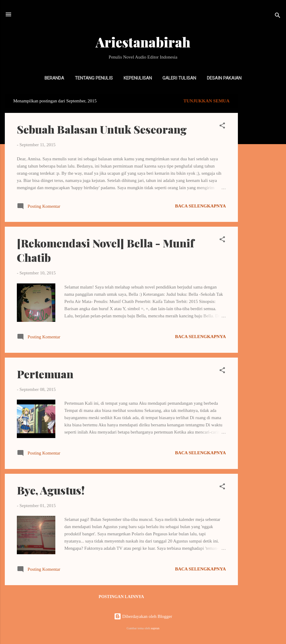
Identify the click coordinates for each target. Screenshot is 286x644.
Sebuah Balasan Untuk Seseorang (102, 129)
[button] (222, 127)
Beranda (54, 78)
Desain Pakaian (224, 78)
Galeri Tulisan (179, 78)
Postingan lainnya (121, 597)
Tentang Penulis (94, 78)
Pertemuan (45, 374)
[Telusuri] (278, 16)
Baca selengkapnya (200, 206)
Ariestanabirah (143, 42)
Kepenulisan (138, 78)
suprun (155, 628)
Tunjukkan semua (206, 101)
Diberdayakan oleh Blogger (143, 616)
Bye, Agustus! (51, 490)
